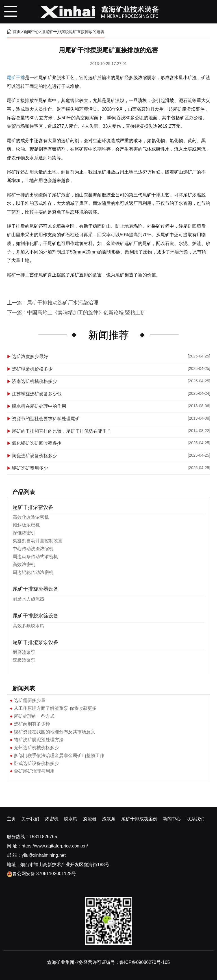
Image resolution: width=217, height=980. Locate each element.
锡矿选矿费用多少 (30, 468)
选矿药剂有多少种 (32, 724)
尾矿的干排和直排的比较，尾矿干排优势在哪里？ (62, 431)
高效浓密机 (24, 564)
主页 (11, 819)
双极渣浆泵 (24, 660)
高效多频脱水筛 (29, 626)
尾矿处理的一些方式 (34, 716)
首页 (17, 32)
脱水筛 (71, 819)
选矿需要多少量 (30, 700)
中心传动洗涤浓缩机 (33, 549)
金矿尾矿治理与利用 (34, 771)
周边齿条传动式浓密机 (35, 557)
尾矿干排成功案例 (139, 819)
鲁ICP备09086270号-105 (145, 962)
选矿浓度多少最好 (30, 356)
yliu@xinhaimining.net (44, 855)
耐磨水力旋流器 (29, 599)
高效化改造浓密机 (31, 517)
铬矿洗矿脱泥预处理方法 (39, 740)
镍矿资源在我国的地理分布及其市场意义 (55, 732)
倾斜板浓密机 (26, 525)
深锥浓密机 (24, 533)
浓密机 (52, 819)
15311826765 (43, 837)
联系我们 (196, 819)
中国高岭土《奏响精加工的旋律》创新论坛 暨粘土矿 (86, 313)
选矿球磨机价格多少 (32, 369)
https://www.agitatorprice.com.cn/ (55, 846)
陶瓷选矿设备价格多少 (34, 456)
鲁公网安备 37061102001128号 (41, 874)
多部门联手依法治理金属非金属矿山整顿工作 (59, 755)
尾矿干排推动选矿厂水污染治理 (63, 303)
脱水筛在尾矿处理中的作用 (39, 406)
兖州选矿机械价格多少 (36, 748)
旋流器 (90, 819)
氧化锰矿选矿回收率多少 (37, 443)
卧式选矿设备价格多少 (36, 763)
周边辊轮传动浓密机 (33, 572)
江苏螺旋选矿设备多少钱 (37, 394)
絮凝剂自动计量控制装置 (38, 541)
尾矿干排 (16, 78)
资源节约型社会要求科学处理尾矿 (46, 419)
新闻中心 (31, 32)
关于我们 (30, 819)
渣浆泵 (109, 819)
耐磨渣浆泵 (24, 652)
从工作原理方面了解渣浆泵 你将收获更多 (55, 708)
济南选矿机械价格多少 (34, 381)
